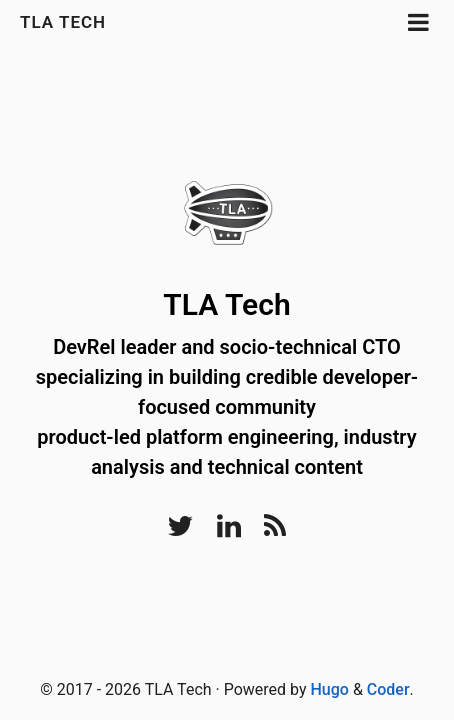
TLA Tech (63, 22)
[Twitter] (180, 531)
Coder (388, 689)
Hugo (330, 689)
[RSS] (275, 531)
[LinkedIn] (229, 531)
